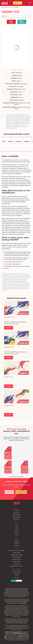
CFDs (10, 7)
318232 (24, 603)
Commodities (17, 531)
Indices (17, 529)
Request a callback (17, 571)
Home (3, 7)
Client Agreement (17, 557)
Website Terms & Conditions (17, 566)
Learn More (9, 328)
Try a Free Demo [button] (9, 492)
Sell (11, 22)
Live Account (17, 511)
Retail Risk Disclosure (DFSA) (16, 555)
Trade (6, 7)
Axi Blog (17, 541)
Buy (22, 22)
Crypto (17, 534)
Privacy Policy (16, 564)
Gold (16, 536)
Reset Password (17, 517)
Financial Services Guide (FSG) (20, 633)
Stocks (17, 527)
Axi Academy (16, 543)
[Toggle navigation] (30, 3)
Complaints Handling (16, 559)
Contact (17, 576)
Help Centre (16, 519)
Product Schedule (16, 553)
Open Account (18, 3)
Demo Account (17, 513)
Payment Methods (17, 515)
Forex (13, 7)
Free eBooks (17, 545)
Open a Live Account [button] (21, 492)
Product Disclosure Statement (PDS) (17, 551)
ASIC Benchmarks (16, 562)
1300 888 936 (20, 636)
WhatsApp (16, 574)
